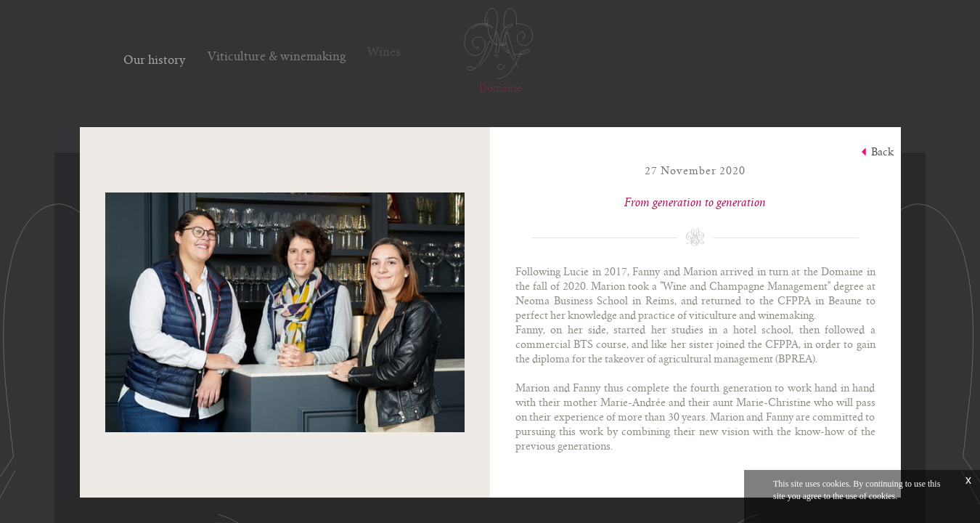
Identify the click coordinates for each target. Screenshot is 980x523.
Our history (155, 58)
